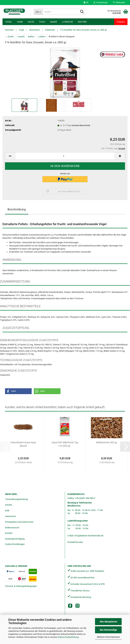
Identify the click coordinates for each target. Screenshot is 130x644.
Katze (31, 22)
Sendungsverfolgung (15, 539)
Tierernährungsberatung (16, 499)
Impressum (10, 516)
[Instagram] (77, 606)
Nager (54, 22)
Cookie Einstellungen (15, 544)
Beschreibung (17, 209)
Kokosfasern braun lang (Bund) (23, 444)
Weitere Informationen (108, 637)
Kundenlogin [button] (101, 3)
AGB (7, 511)
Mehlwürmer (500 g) (107, 442)
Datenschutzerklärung (68, 637)
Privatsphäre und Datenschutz (19, 522)
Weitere (82, 22)
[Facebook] (70, 606)
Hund (20, 22)
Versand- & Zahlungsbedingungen (21, 586)
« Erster (10, 37)
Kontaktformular (75, 542)
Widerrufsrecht (12, 528)
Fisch (42, 22)
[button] (86, 3)
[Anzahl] (65, 156)
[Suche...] (38, 12)
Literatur (67, 22)
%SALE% (121, 22)
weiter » (31, 37)
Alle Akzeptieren (108, 622)
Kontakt (9, 533)
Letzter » (42, 37)
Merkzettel (119, 3)
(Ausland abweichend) (81, 125)
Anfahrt (8, 505)
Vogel (9, 22)
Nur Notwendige (108, 630)
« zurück (21, 37)
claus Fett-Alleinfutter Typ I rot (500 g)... (65, 444)
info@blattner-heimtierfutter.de (89, 536)
